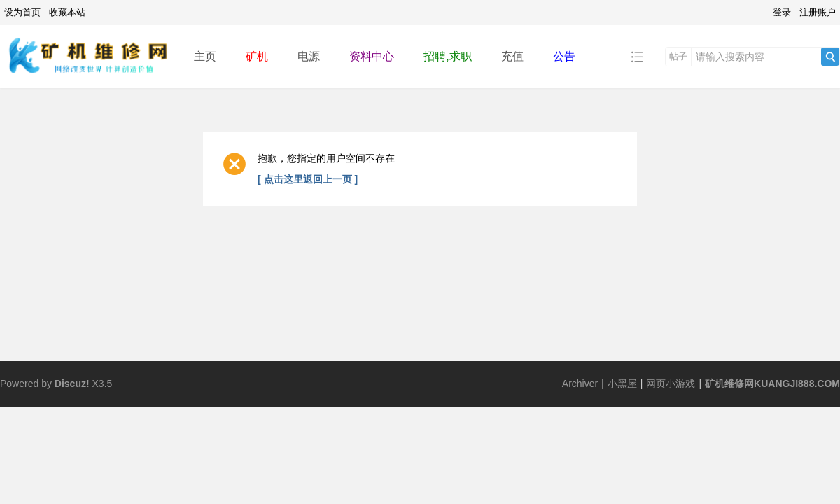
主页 (205, 56)
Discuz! (72, 384)
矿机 (257, 56)
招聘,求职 (447, 56)
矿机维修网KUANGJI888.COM (772, 384)
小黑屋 (622, 384)
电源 (309, 56)
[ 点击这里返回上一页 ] (308, 179)
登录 (782, 12)
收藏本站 (67, 12)
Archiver (580, 384)
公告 (564, 56)
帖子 (678, 56)
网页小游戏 (671, 384)
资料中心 (372, 56)
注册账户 (818, 12)
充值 (512, 56)
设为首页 (22, 12)
